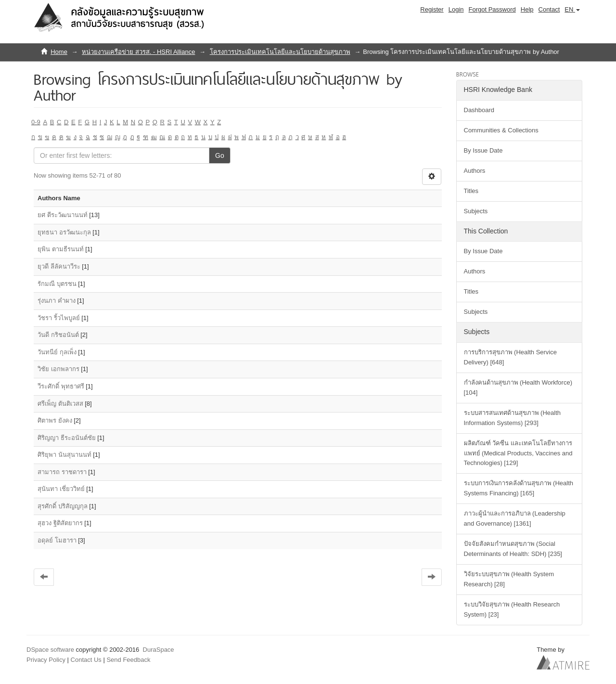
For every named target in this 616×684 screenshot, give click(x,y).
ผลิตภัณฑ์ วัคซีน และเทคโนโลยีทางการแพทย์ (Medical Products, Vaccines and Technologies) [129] (518, 453)
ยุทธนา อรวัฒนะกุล (64, 232)
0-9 (36, 122)
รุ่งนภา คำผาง (57, 301)
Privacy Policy (46, 660)
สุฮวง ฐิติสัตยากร (60, 523)
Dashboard (479, 110)
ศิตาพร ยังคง (55, 420)
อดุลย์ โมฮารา (57, 540)
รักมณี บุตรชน (57, 284)
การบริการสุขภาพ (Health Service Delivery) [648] (510, 357)
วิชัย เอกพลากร (58, 369)
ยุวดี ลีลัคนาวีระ (59, 266)
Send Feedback (128, 660)
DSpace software (50, 650)
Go (220, 155)
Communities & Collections (501, 130)
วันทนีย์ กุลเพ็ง (57, 352)
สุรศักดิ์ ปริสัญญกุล (63, 506)
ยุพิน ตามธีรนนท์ (61, 249)
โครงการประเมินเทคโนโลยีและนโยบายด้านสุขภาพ (280, 52)
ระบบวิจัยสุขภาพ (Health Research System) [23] (512, 609)
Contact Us (86, 660)
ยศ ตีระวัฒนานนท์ (63, 215)
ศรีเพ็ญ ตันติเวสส (60, 404)
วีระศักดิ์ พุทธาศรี (61, 386)
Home (59, 52)
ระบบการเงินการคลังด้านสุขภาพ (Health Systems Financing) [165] (519, 488)
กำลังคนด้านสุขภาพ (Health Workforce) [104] (518, 387)
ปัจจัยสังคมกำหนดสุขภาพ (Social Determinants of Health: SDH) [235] (513, 549)
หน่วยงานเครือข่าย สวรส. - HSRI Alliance (138, 52)
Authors (475, 171)
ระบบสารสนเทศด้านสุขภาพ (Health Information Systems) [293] (513, 418)
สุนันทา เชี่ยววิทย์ (61, 489)
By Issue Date (483, 150)
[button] (572, 10)
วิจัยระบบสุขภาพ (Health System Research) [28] (509, 579)
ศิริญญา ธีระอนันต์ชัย (67, 438)
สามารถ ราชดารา (62, 472)
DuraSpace (159, 650)
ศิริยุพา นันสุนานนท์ (64, 455)
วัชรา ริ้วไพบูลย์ (59, 318)
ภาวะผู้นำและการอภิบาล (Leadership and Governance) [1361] (515, 518)
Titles (471, 191)
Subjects (476, 211)
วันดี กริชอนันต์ (58, 335)
